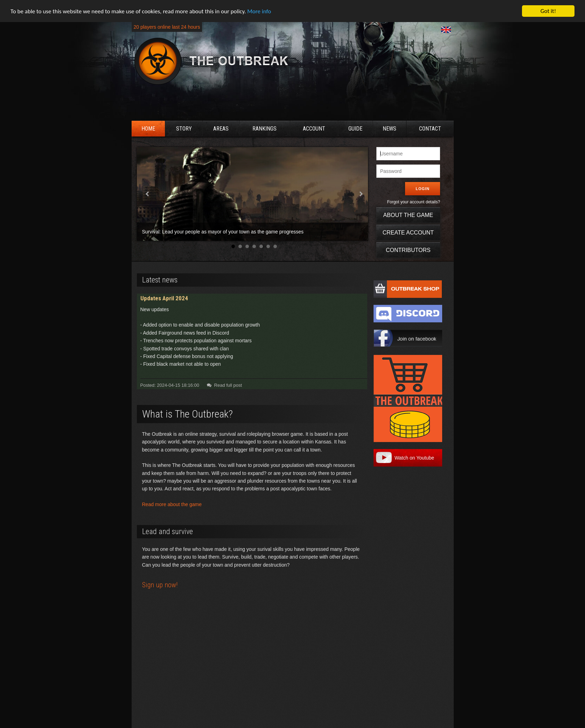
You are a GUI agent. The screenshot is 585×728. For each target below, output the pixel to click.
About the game (408, 215)
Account (314, 129)
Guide (355, 129)
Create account (408, 233)
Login (423, 189)
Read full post (223, 385)
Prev (148, 194)
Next (361, 194)
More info (259, 11)
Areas (221, 129)
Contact (430, 129)
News (389, 129)
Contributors (408, 250)
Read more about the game (172, 504)
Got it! (548, 11)
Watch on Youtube (414, 458)
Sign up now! (160, 585)
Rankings (264, 129)
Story (184, 129)
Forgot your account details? (414, 202)
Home (148, 129)
